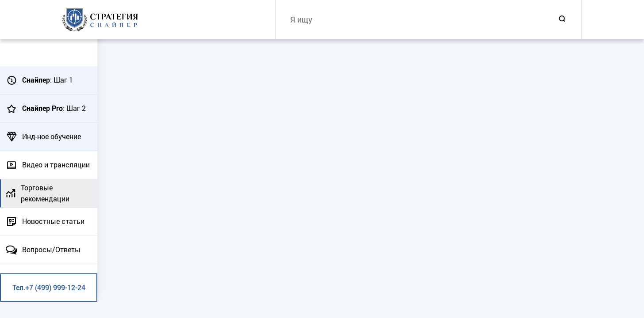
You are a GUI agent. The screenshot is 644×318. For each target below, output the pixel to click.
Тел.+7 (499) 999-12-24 (49, 287)
